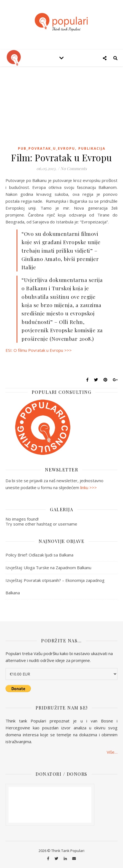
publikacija (92, 148)
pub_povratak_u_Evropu (46, 148)
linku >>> (89, 487)
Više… (112, 752)
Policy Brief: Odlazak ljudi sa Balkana (39, 555)
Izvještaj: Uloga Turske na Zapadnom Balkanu (48, 568)
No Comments (74, 168)
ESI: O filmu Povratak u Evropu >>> (39, 350)
